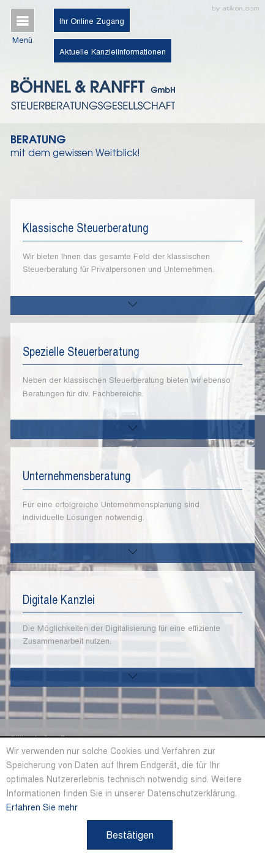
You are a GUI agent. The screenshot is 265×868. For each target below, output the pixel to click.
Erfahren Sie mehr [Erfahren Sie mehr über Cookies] (42, 807)
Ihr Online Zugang (92, 21)
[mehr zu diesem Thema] (133, 305)
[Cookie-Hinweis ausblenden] (130, 835)
